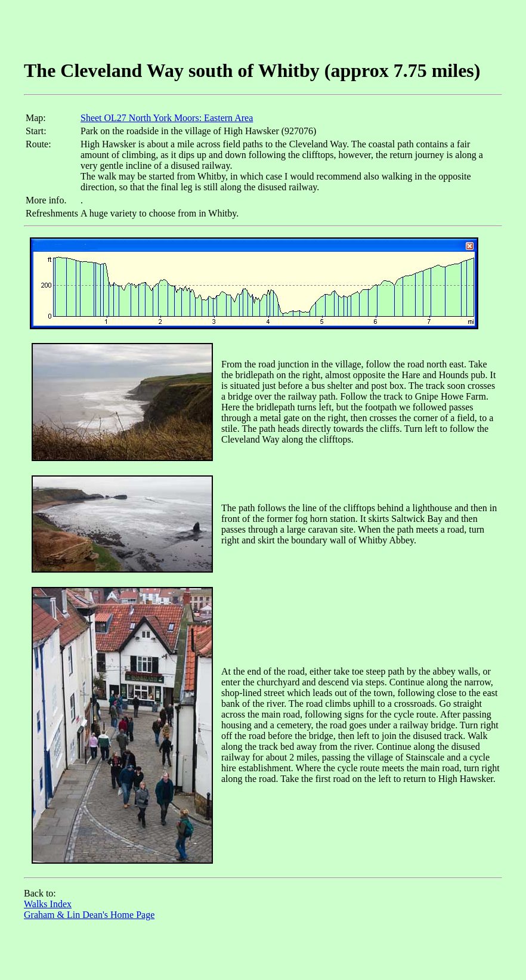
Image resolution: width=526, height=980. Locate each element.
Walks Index (48, 904)
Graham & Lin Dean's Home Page (89, 915)
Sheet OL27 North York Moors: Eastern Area (167, 118)
